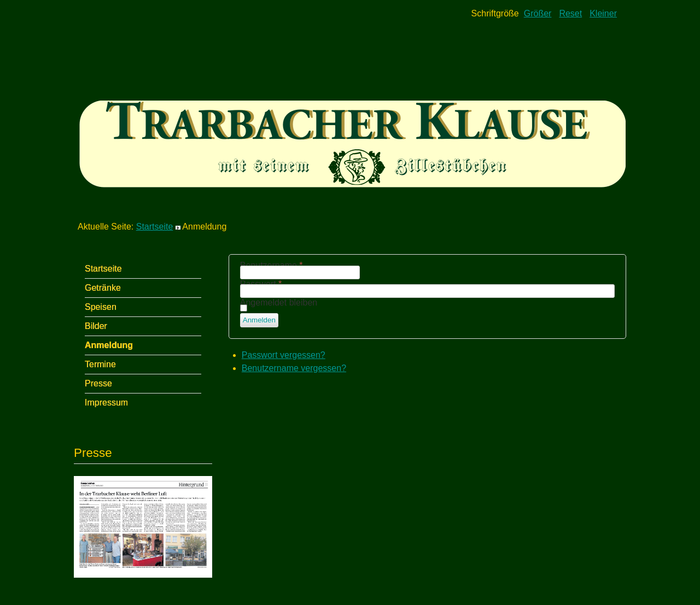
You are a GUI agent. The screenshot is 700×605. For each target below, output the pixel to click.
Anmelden (259, 320)
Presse (98, 383)
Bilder (96, 326)
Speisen (101, 307)
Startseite (155, 227)
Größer (538, 13)
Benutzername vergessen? (294, 368)
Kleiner (603, 13)
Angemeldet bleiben (279, 302)
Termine (100, 364)
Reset (570, 13)
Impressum (106, 403)
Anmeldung (109, 345)
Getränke (103, 288)
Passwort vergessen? (284, 355)
